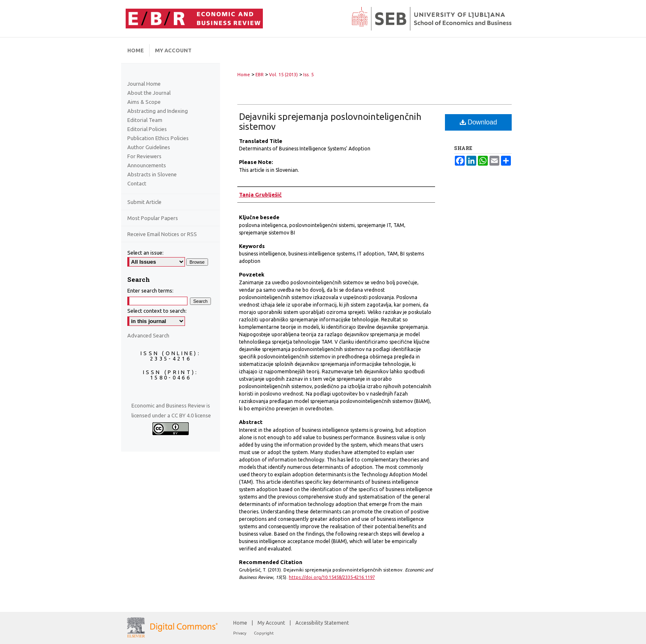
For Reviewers (144, 156)
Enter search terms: (150, 290)
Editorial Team (145, 120)
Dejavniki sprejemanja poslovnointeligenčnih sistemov (330, 121)
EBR (260, 75)
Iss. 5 (308, 75)
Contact (137, 183)
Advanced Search (148, 335)
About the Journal (149, 93)
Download (479, 122)
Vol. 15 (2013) (283, 75)
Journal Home (144, 84)
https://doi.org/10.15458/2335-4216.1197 (332, 577)
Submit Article (144, 202)
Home (244, 75)
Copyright (264, 633)
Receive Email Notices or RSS (162, 234)
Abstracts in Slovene (152, 174)
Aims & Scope (144, 102)
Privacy (240, 633)
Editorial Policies (147, 129)
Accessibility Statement (322, 623)
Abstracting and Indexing (158, 111)
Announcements (147, 165)
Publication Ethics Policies (158, 138)
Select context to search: (157, 311)
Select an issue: (145, 253)
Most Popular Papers (153, 218)
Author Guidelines (149, 147)
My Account (272, 623)
